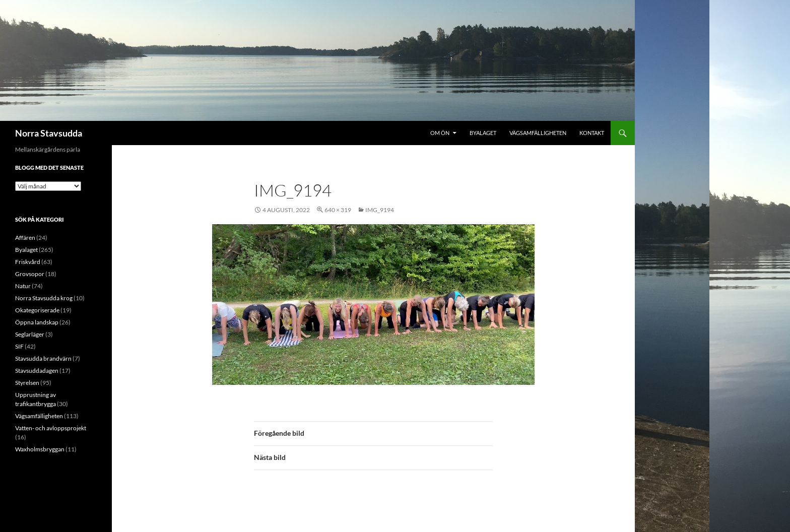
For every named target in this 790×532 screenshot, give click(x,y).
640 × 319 (338, 210)
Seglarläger (30, 334)
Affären (25, 238)
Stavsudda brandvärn (43, 358)
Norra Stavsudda (49, 133)
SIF (19, 346)
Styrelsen (27, 383)
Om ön (440, 133)
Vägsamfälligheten (538, 133)
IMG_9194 (380, 210)
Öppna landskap (37, 322)
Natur (23, 286)
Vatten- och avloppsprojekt (51, 428)
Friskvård (28, 262)
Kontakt (592, 133)
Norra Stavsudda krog (44, 298)
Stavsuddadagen (37, 371)
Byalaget (483, 133)
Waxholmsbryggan (40, 449)
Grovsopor (30, 274)
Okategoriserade (37, 310)
